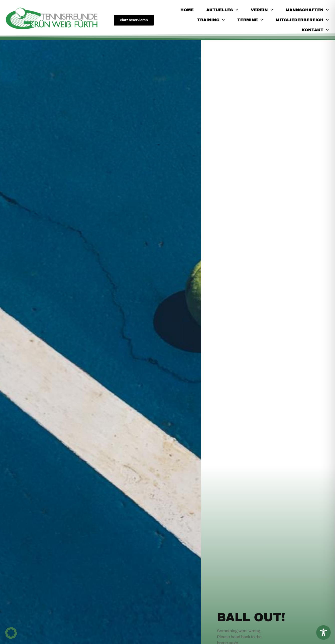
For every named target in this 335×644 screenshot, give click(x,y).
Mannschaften (307, 10)
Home (187, 10)
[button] (11, 633)
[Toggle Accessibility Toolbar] (323, 632)
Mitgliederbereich (302, 20)
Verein (262, 10)
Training (211, 20)
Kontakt (315, 30)
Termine (250, 20)
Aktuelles (222, 10)
